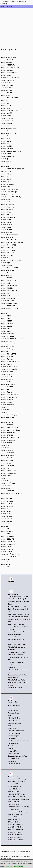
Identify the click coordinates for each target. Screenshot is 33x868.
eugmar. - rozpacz (7, 402)
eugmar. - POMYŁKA (7, 357)
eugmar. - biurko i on (7, 80)
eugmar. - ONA (6, 329)
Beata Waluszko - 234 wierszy (17, 812)
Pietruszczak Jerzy (14, 713)
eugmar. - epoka (6, 141)
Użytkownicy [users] (23, 1)
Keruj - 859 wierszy (14, 789)
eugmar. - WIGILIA (7, 506)
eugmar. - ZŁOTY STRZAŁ (9, 557)
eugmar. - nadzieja (7, 265)
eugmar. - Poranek (7, 359)
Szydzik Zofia (12, 728)
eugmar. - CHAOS (7, 93)
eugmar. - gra (5, 159)
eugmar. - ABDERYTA (8, 65)
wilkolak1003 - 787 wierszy (16, 794)
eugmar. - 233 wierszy (15, 814)
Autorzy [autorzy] (14, 1)
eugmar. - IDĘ (5, 166)
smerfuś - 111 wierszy (15, 835)
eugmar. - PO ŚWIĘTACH (9, 354)
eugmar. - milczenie (7, 237)
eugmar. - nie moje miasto (9, 286)
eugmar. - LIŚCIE (6, 220)
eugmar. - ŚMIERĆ (7, 425)
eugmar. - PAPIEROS (8, 336)
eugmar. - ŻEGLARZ (7, 539)
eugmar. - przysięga (7, 379)
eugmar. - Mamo (6, 222)
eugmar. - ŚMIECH (7, 422)
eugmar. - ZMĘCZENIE (8, 544)
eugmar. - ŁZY (5, 567)
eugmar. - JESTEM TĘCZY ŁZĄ (11, 197)
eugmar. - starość (6, 443)
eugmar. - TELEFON (7, 466)
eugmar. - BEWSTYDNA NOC (10, 78)
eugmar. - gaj (5, 144)
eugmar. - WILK (6, 509)
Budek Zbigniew (13, 710)
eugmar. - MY (5, 258)
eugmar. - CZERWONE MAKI (10, 111)
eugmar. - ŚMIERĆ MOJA (9, 433)
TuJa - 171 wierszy (14, 819)
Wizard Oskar (12, 703)
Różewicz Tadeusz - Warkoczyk (18, 680)
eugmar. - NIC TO (6, 278)
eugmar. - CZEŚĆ (6, 113)
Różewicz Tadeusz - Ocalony (17, 606)
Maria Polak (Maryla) (15, 705)
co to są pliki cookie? (10, 866)
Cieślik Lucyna (13, 721)
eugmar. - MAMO (6, 225)
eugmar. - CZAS (6, 106)
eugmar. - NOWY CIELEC (9, 306)
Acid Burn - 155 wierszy (15, 824)
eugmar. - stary (6, 445)
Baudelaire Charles (14, 764)
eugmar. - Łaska (6, 562)
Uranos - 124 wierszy (15, 832)
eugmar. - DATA (6, 116)
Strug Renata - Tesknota (16, 655)
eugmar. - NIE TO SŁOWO (9, 291)
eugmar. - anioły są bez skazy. (10, 68)
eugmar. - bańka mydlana (9, 73)
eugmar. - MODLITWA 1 (8, 240)
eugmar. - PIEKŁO (7, 341)
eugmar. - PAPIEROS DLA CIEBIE (12, 339)
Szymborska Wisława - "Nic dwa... (19, 596)
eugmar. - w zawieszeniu (9, 496)
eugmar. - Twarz (6, 476)
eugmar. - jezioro (6, 199)
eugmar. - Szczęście (7, 455)
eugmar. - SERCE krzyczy (9, 415)
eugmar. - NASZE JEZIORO (10, 268)
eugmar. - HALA (6, 161)
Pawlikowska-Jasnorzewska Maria (19, 741)
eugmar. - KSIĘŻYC (7, 215)
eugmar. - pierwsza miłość (9, 344)
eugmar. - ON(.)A (6, 326)
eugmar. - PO (5, 351)
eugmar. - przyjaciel (7, 372)
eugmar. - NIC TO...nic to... (9, 281)
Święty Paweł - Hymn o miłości (18, 645)
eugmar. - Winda (6, 514)
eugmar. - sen (5, 407)
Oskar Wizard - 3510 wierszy (17, 779)
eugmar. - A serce (6, 62)
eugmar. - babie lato (7, 70)
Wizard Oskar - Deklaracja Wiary (18, 599)
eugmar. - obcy (6, 313)
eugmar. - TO (5, 468)
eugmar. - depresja (7, 118)
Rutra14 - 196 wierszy (15, 817)
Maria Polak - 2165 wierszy (16, 781)
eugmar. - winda (6, 511)
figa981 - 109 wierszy (15, 837)
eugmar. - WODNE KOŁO (9, 516)
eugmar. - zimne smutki (8, 542)
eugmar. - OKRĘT (6, 321)
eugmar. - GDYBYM (7, 149)
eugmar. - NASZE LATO (8, 270)
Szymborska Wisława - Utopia (17, 632)
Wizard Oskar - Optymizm (16, 624)
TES (9, 715)
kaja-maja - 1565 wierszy (16, 784)
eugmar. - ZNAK (6, 547)
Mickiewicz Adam (13, 759)
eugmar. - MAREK (7, 230)
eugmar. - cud (5, 103)
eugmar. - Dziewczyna (8, 136)
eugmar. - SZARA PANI (8, 453)
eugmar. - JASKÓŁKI (7, 184)
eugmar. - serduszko (7, 417)
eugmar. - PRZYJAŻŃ (8, 377)
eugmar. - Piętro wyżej (8, 349)
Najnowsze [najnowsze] (5, 1)
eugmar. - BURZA (6, 90)
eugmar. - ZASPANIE (7, 537)
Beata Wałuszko (13, 743)
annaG (10, 726)
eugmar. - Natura (6, 273)
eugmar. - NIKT (6, 293)
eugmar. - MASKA (7, 232)
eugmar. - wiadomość (8, 501)
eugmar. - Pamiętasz (7, 334)
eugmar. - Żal (5, 526)
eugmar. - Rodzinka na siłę (9, 395)
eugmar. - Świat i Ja (7, 450)
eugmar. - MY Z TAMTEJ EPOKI (11, 260)
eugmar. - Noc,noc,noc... (9, 298)
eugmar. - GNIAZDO (7, 156)
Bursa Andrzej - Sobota (15, 688)
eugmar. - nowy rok (7, 311)
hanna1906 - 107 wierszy (16, 840)
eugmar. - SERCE (6, 412)
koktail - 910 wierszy (14, 787)
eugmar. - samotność (7, 405)
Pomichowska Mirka (14, 733)
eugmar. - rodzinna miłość (9, 397)
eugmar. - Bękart (6, 75)
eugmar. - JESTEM (7, 194)
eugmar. (10, 6)
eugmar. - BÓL (5, 83)
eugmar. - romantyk (7, 400)
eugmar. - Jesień (6, 187)
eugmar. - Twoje (6, 478)
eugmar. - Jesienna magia (9, 192)
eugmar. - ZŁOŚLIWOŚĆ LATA (11, 554)
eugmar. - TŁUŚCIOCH (8, 483)
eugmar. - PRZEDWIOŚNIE (10, 369)
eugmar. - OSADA (7, 331)
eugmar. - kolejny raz (7, 207)
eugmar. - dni (5, 126)
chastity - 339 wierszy (15, 809)
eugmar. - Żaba (6, 524)
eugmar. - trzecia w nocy (8, 471)
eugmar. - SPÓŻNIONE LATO (10, 438)
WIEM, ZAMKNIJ (19, 866)
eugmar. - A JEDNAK (7, 60)
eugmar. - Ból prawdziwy (9, 85)
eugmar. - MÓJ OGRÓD (8, 245)
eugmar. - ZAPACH (7, 531)
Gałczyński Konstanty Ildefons (17, 756)
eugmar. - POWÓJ (7, 364)
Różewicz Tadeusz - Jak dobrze (18, 617)
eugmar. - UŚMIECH (7, 491)
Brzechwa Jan (12, 761)
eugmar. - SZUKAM (7, 458)
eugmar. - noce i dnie (7, 301)
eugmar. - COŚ (6, 100)
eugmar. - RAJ (5, 389)
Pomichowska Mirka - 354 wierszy (19, 807)
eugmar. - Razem (6, 392)
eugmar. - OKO (6, 319)
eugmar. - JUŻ (5, 202)
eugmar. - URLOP (6, 488)
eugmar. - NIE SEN (7, 288)
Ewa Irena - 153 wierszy (16, 830)
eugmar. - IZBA (6, 177)
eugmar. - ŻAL (5, 529)
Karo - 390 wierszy (14, 804)
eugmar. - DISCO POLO (8, 123)
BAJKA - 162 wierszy (15, 822)
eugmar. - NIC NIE (7, 275)
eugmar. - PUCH (6, 382)
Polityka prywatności (6, 859)
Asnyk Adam (12, 746)
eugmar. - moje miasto (8, 248)
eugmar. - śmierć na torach (9, 428)
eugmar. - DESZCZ (7, 121)
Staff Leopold (12, 738)
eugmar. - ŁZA (5, 564)
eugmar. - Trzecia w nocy (9, 473)
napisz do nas (27, 856)
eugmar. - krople (6, 212)
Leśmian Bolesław (14, 754)
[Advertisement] (16, 25)
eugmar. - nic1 (5, 283)
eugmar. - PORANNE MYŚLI (10, 362)
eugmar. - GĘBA (6, 154)
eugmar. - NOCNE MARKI (9, 303)
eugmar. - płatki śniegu (8, 384)
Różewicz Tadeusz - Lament (17, 652)
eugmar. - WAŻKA (7, 498)
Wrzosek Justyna (13, 736)
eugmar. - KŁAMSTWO (8, 217)
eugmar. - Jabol (6, 179)
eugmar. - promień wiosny (9, 367)
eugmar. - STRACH (7, 448)
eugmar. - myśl (5, 263)
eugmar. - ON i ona (7, 324)
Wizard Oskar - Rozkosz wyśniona (19, 614)
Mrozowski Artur (13, 751)
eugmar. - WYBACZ (7, 519)
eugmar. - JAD (5, 182)
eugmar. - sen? (6, 410)
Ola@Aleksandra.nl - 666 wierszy (18, 799)
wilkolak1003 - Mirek (14, 718)
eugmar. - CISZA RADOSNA (10, 98)
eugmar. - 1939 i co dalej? (9, 57)
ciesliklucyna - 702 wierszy (16, 797)
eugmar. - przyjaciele (7, 374)
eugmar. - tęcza (6, 463)
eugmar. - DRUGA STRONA (10, 128)
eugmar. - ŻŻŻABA (7, 552)
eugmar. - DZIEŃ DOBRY (9, 133)
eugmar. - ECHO (6, 139)
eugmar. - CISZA (6, 95)
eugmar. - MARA (6, 227)
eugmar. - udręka (6, 486)
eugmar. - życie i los (7, 549)
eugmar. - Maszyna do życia (10, 235)
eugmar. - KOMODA (7, 209)
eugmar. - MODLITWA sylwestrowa (12, 242)
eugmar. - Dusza (6, 131)
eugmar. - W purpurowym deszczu (12, 493)
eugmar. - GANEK (7, 146)
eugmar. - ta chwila (7, 460)
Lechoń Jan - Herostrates (16, 662)
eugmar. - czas (5, 108)
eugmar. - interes (6, 174)
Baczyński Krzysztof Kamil (16, 731)
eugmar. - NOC (6, 296)
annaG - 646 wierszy (14, 802)
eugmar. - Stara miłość (8, 440)
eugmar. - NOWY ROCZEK (9, 308)
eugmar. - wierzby (6, 504)
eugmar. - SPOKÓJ (7, 435)
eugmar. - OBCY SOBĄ (8, 316)
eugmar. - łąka (5, 559)
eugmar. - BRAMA (7, 88)
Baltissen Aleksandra (15, 723)
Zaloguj (4, 4)
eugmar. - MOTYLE (7, 255)
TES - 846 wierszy (14, 792)
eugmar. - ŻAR (5, 534)
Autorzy (3, 6)
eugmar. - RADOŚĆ (7, 387)
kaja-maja (11, 708)
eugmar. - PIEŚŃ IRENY (8, 346)
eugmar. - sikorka (6, 420)
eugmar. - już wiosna (7, 204)
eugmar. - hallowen (7, 164)
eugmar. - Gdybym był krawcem (11, 151)
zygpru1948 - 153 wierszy (16, 827)
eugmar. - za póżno (7, 521)
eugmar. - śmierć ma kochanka (11, 430)
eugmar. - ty (5, 481)
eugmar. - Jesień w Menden (10, 189)
